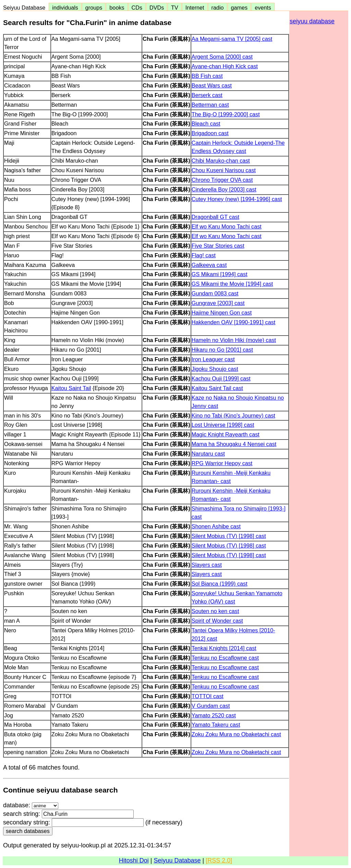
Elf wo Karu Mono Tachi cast (227, 226)
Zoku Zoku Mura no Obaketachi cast (236, 734)
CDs (137, 8)
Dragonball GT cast (215, 217)
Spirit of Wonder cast (217, 621)
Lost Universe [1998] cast (223, 425)
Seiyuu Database (26, 8)
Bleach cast (206, 124)
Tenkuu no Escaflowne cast (225, 658)
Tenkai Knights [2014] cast (224, 648)
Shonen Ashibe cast (216, 526)
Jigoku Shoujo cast (215, 369)
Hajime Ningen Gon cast (222, 313)
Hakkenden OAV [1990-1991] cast (233, 322)
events (263, 8)
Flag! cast (204, 255)
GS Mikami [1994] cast (220, 274)
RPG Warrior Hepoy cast (222, 463)
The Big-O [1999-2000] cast (226, 114)
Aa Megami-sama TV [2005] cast (232, 39)
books (117, 8)
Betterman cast (210, 105)
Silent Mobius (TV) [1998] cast (229, 536)
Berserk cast (207, 95)
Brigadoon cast (210, 133)
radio (218, 8)
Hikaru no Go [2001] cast (222, 350)
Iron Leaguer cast (213, 359)
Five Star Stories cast (218, 246)
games (239, 8)
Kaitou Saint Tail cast (217, 388)
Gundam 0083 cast (215, 293)
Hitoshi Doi (134, 860)
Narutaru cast (208, 454)
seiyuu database (312, 21)
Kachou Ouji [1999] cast (221, 378)
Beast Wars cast (212, 85)
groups (94, 8)
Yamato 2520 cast (214, 715)
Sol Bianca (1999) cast (220, 584)
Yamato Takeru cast (216, 725)
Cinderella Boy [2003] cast (224, 189)
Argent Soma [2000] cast (222, 57)
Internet (195, 8)
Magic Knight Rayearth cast (226, 434)
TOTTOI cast (208, 696)
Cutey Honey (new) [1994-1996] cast (237, 199)
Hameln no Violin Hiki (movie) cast (234, 340)
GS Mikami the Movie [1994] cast (232, 284)
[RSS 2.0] (219, 860)
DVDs (157, 8)
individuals (65, 8)
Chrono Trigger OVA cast (222, 180)
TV (174, 8)
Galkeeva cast (209, 265)
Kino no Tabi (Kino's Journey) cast (233, 415)
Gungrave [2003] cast (218, 303)
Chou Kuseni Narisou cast (224, 170)
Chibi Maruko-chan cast (221, 161)
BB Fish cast (207, 76)
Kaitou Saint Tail (71, 388)
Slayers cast (207, 565)
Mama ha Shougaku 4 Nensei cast (234, 444)
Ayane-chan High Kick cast (225, 66)
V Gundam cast (211, 706)
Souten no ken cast (215, 611)
